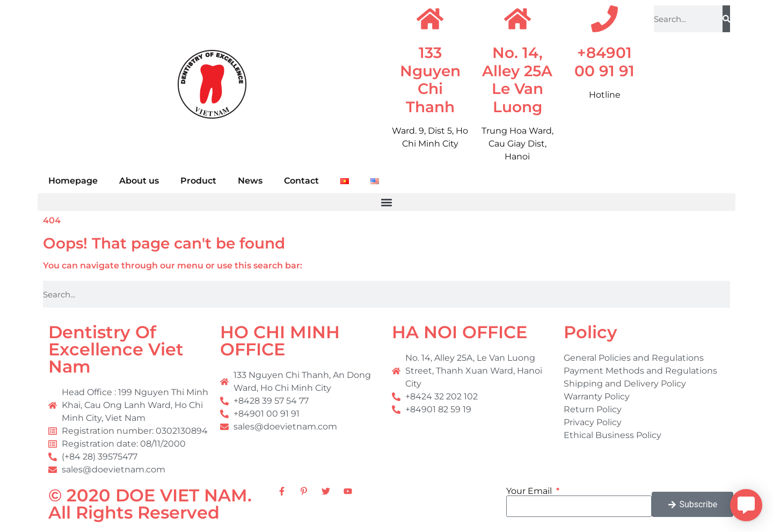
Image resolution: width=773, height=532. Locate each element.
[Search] (726, 19)
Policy (590, 332)
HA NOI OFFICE (460, 332)
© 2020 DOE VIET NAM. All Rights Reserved (150, 504)
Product (198, 181)
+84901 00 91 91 (604, 62)
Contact (301, 181)
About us (139, 181)
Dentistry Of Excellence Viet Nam (116, 349)
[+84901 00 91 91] (604, 19)
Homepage (73, 181)
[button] (386, 202)
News (250, 181)
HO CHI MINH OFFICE (280, 341)
